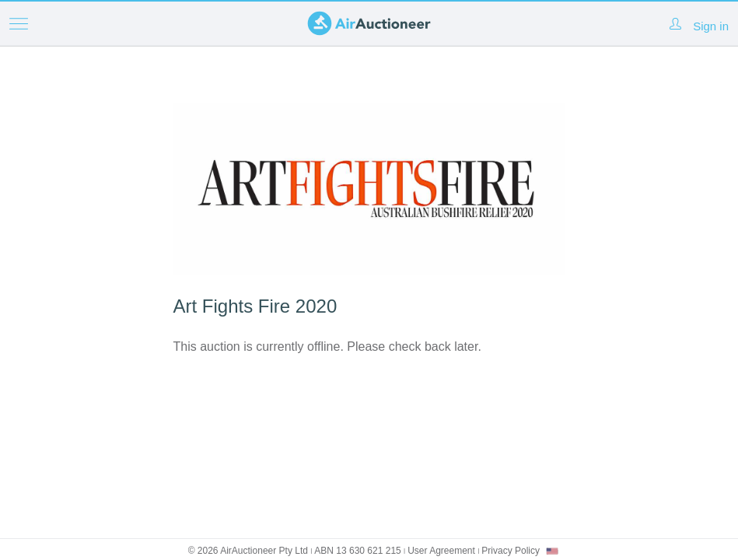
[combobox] (552, 551)
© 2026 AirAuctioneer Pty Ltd (248, 551)
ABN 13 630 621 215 (357, 551)
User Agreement (441, 551)
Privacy (511, 551)
